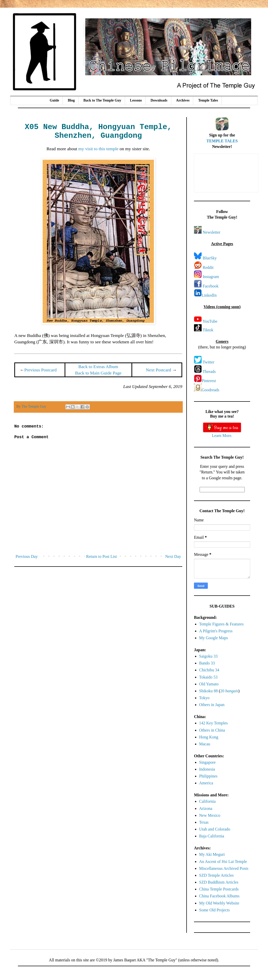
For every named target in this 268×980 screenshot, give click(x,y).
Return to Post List (101, 556)
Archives (183, 100)
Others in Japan (212, 705)
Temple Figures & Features (221, 624)
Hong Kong (209, 737)
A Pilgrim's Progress (216, 631)
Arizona (206, 808)
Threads (209, 372)
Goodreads (210, 390)
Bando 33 (207, 663)
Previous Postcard (40, 370)
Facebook (211, 286)
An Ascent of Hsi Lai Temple (223, 862)
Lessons (136, 100)
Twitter (209, 362)
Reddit (208, 267)
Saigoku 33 (208, 656)
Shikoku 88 (208, 691)
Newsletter (211, 232)
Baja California (212, 836)
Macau (205, 744)
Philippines (208, 776)
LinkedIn (209, 295)
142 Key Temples (213, 723)
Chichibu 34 (209, 670)
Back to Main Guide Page (98, 373)
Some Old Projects (214, 910)
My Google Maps (214, 638)
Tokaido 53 (208, 677)
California (207, 801)
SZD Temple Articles (216, 875)
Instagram (211, 277)
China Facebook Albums (219, 896)
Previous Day (27, 556)
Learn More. (222, 436)
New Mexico (210, 815)
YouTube (210, 321)
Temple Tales (208, 100)
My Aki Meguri (212, 854)
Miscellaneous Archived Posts (224, 868)
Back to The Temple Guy (102, 100)
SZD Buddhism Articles (219, 882)
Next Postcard (158, 370)
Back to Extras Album (98, 367)
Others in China (212, 730)
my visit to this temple (98, 149)
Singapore (207, 762)
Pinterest (209, 381)
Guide (54, 100)
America (206, 783)
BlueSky (210, 258)
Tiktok (208, 330)
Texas (204, 822)
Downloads (159, 100)
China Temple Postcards (219, 889)
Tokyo (204, 698)
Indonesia (207, 769)
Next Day (173, 556)
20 (229, 691)
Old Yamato (209, 684)
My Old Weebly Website (219, 903)
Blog (71, 100)
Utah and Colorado (215, 829)
